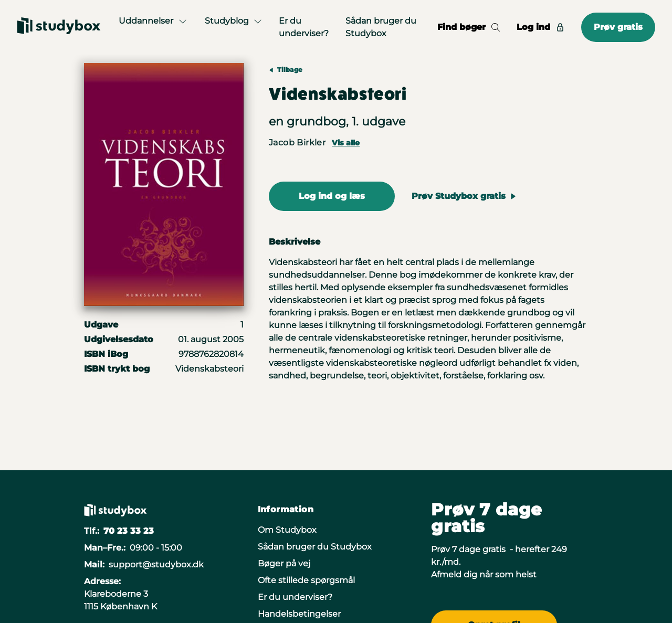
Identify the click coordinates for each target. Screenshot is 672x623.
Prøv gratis (618, 27)
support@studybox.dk (156, 564)
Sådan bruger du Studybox (381, 27)
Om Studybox (287, 530)
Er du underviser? (304, 27)
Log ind (540, 27)
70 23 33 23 (129, 531)
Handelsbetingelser (299, 614)
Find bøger (469, 27)
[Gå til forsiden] (59, 27)
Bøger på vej (284, 563)
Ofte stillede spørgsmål (306, 580)
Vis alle (346, 143)
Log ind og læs (332, 196)
